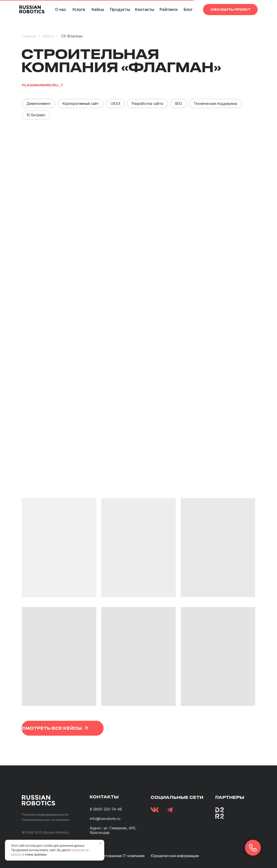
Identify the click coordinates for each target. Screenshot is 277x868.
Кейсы (48, 36)
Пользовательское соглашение (45, 820)
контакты (104, 797)
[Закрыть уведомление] (101, 843)
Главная (29, 36)
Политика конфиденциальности (45, 815)
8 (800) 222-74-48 (106, 809)
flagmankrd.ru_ (41, 85)
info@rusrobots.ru (105, 819)
